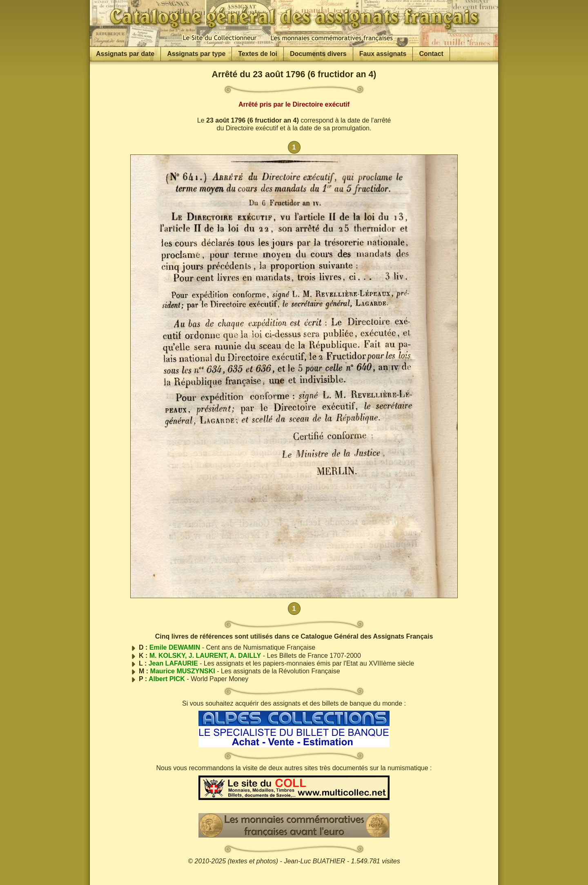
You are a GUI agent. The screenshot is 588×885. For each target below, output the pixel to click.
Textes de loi (258, 54)
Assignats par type (196, 54)
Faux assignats (383, 54)
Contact (431, 54)
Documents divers (318, 54)
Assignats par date (125, 54)
